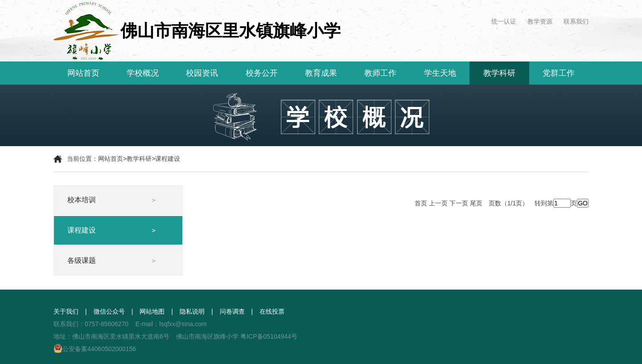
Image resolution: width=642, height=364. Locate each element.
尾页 (476, 203)
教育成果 (321, 73)
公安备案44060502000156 (95, 349)
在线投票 (272, 311)
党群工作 (559, 73)
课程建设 (168, 159)
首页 (421, 203)
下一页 (459, 203)
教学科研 (499, 73)
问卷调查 (232, 311)
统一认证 (504, 21)
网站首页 (83, 73)
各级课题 (82, 260)
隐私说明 (192, 311)
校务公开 (262, 73)
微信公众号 (109, 311)
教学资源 (540, 21)
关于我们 (66, 311)
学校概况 (143, 73)
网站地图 (152, 311)
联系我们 (576, 21)
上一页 (438, 203)
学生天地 (440, 73)
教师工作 (380, 73)
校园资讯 (202, 73)
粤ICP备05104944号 (269, 336)
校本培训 (82, 200)
